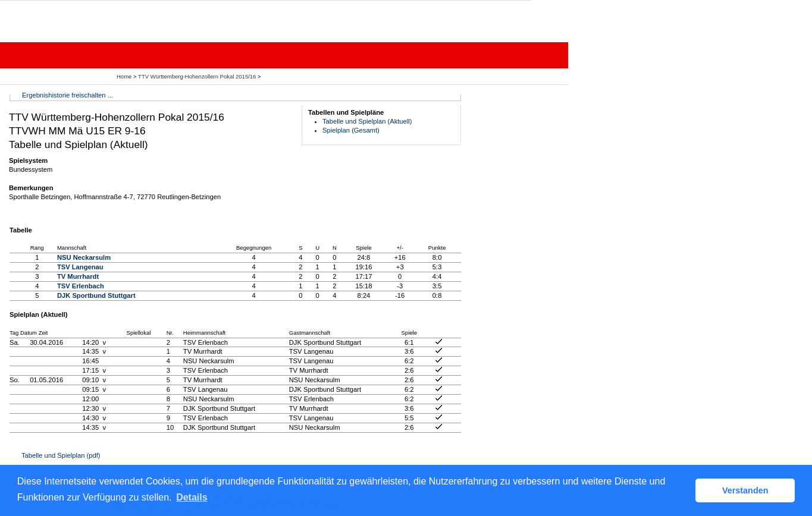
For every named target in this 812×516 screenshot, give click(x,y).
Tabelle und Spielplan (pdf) (61, 455)
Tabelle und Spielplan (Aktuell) (367, 121)
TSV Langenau (80, 267)
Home (124, 76)
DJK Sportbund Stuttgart (96, 295)
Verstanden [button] (745, 490)
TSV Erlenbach (81, 286)
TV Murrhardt (78, 276)
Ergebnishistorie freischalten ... (68, 95)
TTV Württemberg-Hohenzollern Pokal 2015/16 (198, 76)
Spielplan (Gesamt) (351, 130)
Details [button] (192, 497)
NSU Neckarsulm (84, 257)
